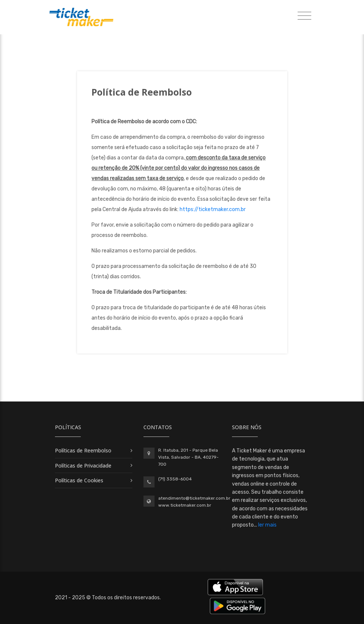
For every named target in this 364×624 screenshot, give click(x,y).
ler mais (267, 525)
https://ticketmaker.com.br (213, 209)
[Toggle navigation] (304, 16)
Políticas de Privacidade (83, 466)
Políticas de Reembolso (83, 450)
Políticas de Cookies (79, 480)
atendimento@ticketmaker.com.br (194, 498)
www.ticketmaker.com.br (185, 505)
